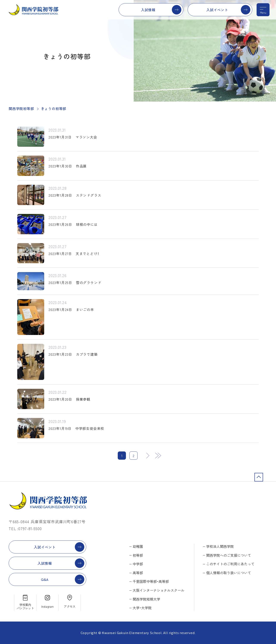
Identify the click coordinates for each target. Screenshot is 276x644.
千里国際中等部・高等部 (151, 581)
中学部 (138, 564)
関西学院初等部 (21, 108)
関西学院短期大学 (146, 599)
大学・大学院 (142, 608)
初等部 (138, 555)
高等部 (138, 573)
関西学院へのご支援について (229, 555)
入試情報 (148, 10)
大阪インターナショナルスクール (158, 590)
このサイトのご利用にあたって (230, 564)
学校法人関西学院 (220, 546)
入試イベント (217, 10)
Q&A (45, 579)
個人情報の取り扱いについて (229, 573)
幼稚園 (138, 546)
